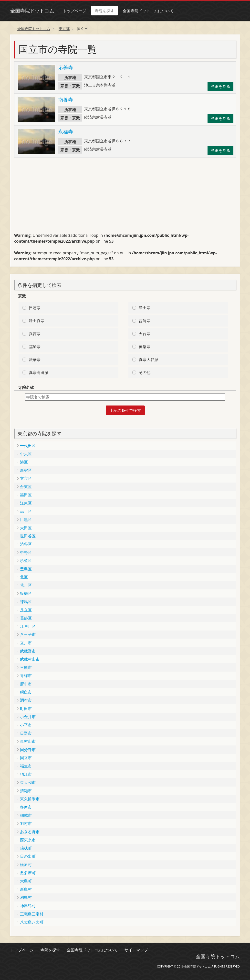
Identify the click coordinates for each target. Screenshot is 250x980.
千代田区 (28, 446)
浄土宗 (145, 308)
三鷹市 (26, 667)
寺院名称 (26, 387)
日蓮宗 (35, 308)
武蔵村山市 (30, 659)
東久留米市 (30, 799)
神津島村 (28, 906)
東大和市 (28, 782)
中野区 (26, 552)
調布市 (26, 700)
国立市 (26, 758)
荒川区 (26, 585)
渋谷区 (26, 544)
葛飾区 (26, 618)
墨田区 (26, 495)
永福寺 (66, 132)
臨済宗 (35, 347)
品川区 (26, 511)
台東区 (26, 487)
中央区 (26, 454)
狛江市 (26, 774)
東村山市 (28, 741)
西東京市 (28, 840)
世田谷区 (28, 536)
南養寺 (66, 100)
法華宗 (35, 360)
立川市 (26, 643)
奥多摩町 (28, 873)
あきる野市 (30, 832)
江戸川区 (28, 626)
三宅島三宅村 (32, 914)
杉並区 (26, 561)
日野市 (26, 733)
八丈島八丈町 (32, 922)
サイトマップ (136, 950)
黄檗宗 (145, 347)
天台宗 (145, 334)
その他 (145, 372)
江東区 (26, 503)
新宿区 (26, 470)
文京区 (26, 478)
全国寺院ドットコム (32, 11)
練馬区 (26, 602)
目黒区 (26, 519)
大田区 (26, 528)
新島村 (26, 889)
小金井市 (28, 717)
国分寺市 (28, 750)
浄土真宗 (37, 321)
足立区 (26, 610)
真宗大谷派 (148, 360)
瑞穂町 (26, 848)
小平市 (26, 725)
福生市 (26, 766)
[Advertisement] (51, 200)
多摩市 (26, 807)
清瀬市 (26, 791)
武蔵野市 (28, 651)
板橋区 (26, 593)
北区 (24, 577)
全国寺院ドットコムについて (148, 11)
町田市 (26, 709)
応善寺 (66, 68)
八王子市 (28, 634)
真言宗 (35, 334)
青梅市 (26, 676)
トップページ (74, 11)
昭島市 (26, 692)
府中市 (26, 684)
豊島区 (26, 569)
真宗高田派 (39, 372)
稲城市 (26, 815)
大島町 (26, 881)
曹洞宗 (145, 321)
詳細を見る (220, 86)
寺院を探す (104, 11)
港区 (24, 462)
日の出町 (28, 856)
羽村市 (26, 823)
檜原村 (26, 865)
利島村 (26, 897)
